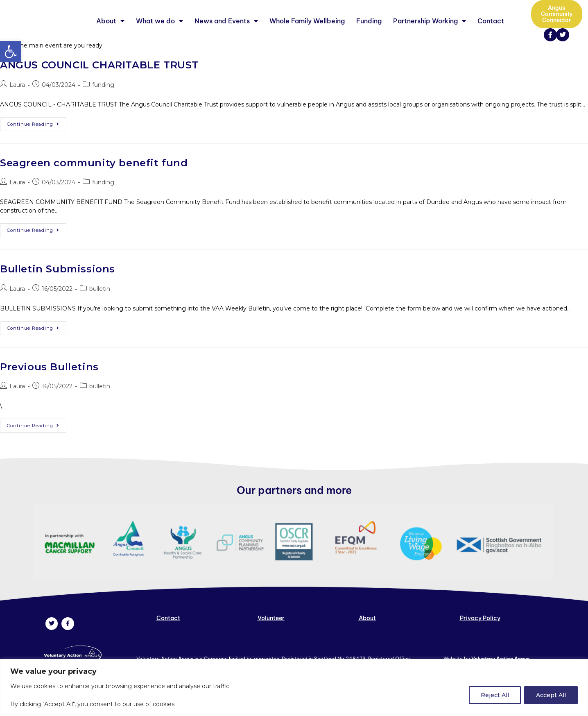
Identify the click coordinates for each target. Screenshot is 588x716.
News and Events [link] (226, 32)
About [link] (110, 32)
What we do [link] (159, 32)
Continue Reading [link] (37, 145)
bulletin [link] (100, 312)
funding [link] (103, 108)
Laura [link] (17, 108)
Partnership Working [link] (430, 32)
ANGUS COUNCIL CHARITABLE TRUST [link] (99, 88)
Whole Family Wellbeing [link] (307, 32)
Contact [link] (491, 32)
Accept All (551, 695)
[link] (11, 52)
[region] (294, 688)
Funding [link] (369, 32)
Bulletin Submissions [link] (58, 292)
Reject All (495, 695)
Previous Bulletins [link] (49, 390)
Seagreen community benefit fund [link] (94, 186)
